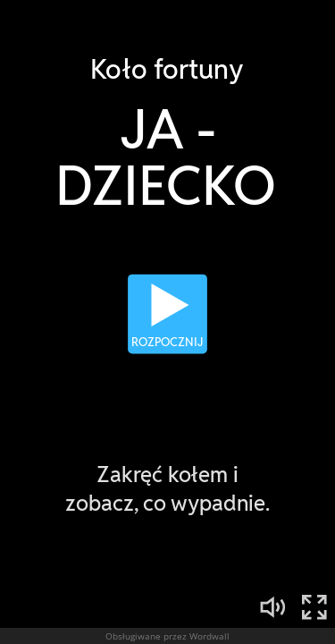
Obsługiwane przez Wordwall (167, 636)
